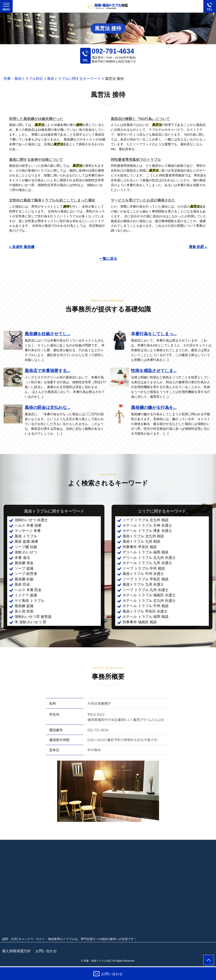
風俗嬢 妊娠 (24, 579)
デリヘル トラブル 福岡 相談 (146, 552)
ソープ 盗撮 (24, 568)
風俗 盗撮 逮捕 (26, 541)
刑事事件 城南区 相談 (140, 622)
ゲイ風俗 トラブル (29, 601)
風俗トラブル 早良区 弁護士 (145, 611)
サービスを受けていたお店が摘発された (143, 200)
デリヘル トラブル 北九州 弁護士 (149, 558)
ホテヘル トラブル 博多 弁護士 (147, 531)
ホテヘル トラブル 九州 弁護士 (147, 563)
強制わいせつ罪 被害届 (33, 617)
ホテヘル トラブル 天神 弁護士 (147, 525)
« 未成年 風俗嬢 (22, 247)
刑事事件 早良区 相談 (140, 547)
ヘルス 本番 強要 (28, 525)
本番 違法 (22, 558)
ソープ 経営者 (26, 574)
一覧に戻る (108, 259)
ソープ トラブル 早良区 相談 (146, 579)
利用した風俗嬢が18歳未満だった (36, 119)
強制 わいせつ (26, 552)
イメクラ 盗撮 (26, 595)
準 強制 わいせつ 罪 (30, 622)
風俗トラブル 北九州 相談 (143, 536)
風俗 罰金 (22, 584)
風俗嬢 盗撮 (24, 606)
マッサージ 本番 (28, 531)
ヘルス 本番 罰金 (28, 590)
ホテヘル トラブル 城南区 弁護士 (149, 595)
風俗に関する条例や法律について (36, 160)
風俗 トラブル (26, 536)
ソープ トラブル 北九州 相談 (146, 520)
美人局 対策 (24, 611)
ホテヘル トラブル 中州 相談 (146, 606)
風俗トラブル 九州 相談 (141, 541)
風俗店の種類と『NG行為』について (140, 119)
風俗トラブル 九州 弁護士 (143, 584)
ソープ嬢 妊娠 (26, 547)
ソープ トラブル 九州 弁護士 (146, 590)
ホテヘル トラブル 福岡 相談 (146, 617)
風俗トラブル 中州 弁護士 (143, 574)
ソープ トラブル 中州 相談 (144, 568)
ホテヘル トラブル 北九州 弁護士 (149, 601)
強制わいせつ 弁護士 (31, 520)
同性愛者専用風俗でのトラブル (136, 160)
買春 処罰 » (198, 247)
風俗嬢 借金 (24, 563)
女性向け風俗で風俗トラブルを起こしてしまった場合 (52, 200)
